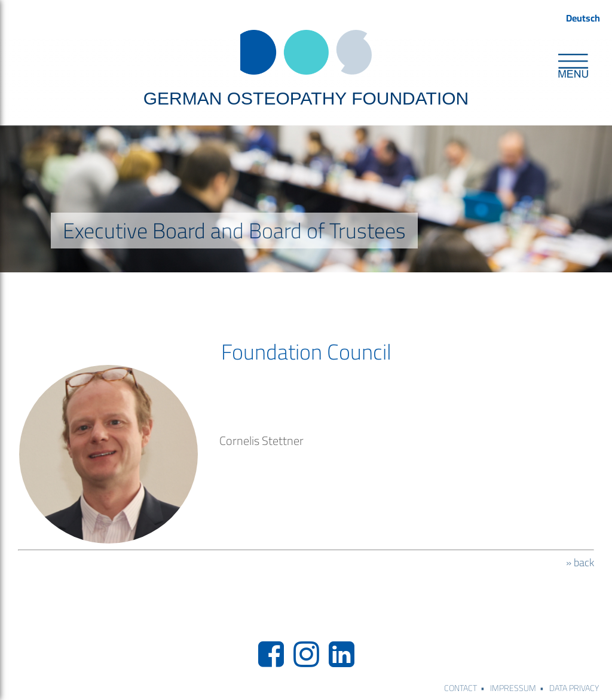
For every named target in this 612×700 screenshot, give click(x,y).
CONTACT (460, 688)
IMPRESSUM (513, 688)
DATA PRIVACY (574, 688)
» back (580, 563)
